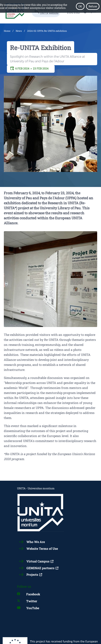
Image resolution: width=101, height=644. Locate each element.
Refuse (93, 6)
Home (7, 31)
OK (80, 6)
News (19, 31)
